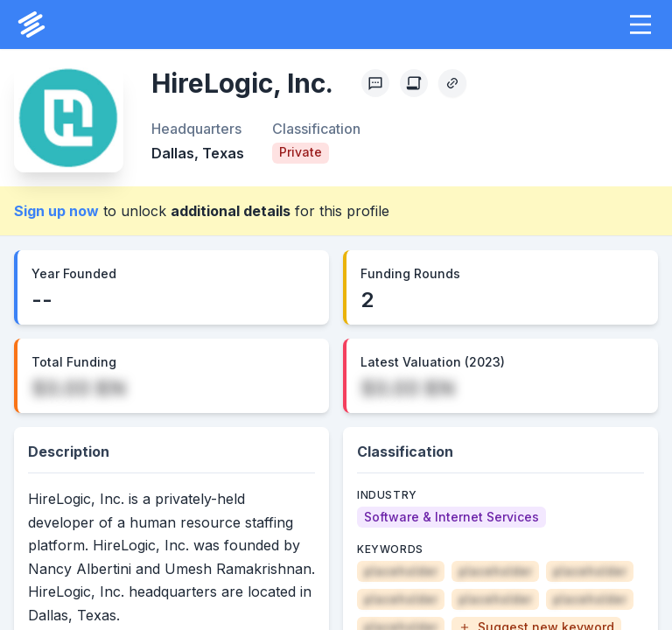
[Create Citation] (414, 83)
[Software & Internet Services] (451, 517)
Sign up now (56, 211)
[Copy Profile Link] (452, 83)
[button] (640, 24)
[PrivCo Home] (31, 24)
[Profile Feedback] (375, 83)
